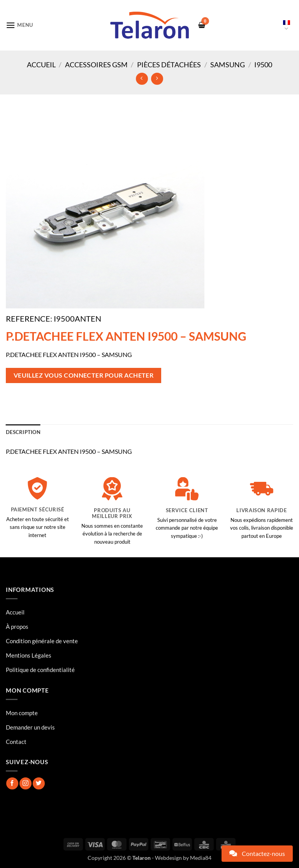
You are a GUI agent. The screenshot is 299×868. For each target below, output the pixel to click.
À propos (17, 626)
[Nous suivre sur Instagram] (26, 783)
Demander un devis (30, 727)
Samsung (228, 65)
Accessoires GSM (96, 65)
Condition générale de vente (42, 641)
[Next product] (142, 79)
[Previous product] (157, 79)
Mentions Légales (29, 655)
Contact (16, 742)
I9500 (263, 65)
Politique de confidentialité (40, 670)
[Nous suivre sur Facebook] (12, 783)
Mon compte (22, 713)
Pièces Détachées (169, 65)
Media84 (201, 858)
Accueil (41, 65)
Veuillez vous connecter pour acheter (84, 375)
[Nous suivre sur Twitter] (39, 783)
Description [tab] (23, 432)
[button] (19, 25)
